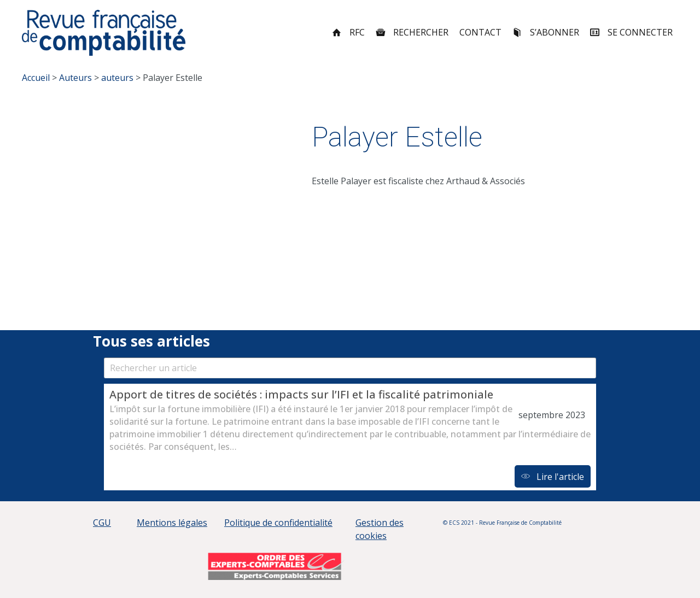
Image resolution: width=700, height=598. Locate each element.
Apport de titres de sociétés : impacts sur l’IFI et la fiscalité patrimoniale (303, 394)
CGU (102, 523)
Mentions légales (172, 523)
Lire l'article (553, 477)
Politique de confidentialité (278, 523)
